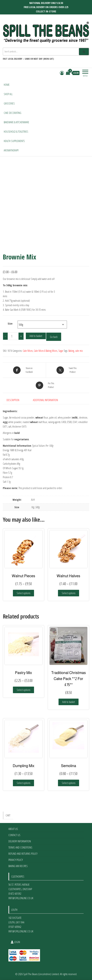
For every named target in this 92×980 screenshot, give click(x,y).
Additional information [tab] (45, 400)
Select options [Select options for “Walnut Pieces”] (23, 593)
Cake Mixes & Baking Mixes (46, 351)
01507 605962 (15, 927)
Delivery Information (20, 841)
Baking (71, 351)
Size (10, 323)
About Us (13, 829)
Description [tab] (13, 400)
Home (7, 85)
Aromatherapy (11, 150)
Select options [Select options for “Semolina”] (69, 783)
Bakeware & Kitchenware (16, 122)
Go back (54, 337)
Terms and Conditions (20, 847)
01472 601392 (15, 894)
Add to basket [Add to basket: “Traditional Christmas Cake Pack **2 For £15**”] (69, 702)
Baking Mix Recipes (18, 866)
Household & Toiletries (16, 132)
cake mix (79, 351)
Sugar (61, 351)
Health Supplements (14, 141)
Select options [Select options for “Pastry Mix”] (23, 690)
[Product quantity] (13, 336)
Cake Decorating (13, 113)
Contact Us (14, 835)
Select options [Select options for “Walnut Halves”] (69, 593)
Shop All (8, 94)
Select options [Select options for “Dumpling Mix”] (23, 783)
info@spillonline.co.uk (21, 898)
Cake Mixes (28, 351)
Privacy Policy (16, 860)
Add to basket (36, 336)
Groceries (9, 103)
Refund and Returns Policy (23, 854)
